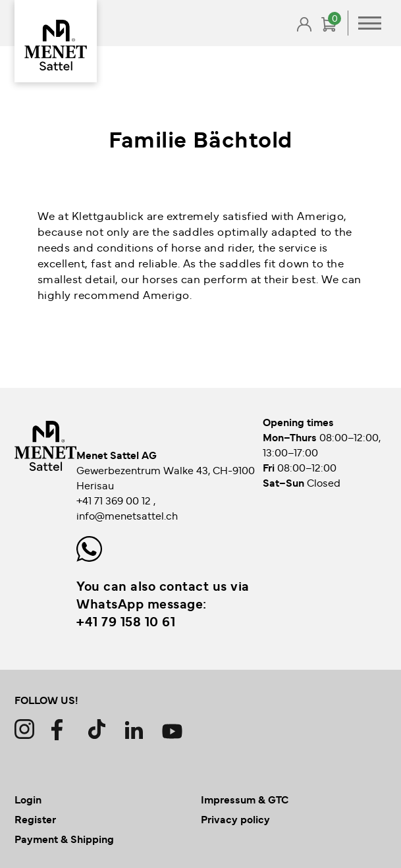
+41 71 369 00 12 (115, 500)
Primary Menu (370, 23)
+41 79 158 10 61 (126, 621)
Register (35, 819)
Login (28, 799)
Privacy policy (235, 819)
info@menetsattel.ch (127, 515)
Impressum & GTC (245, 799)
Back (61, 54)
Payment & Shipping (64, 838)
